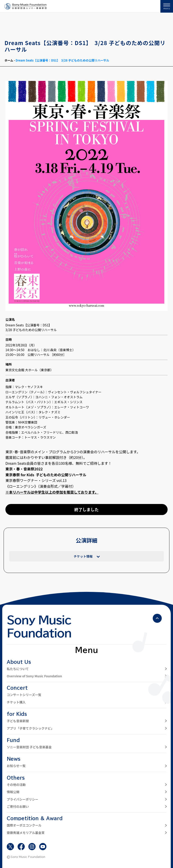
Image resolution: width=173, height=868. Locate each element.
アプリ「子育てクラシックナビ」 (30, 728)
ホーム (9, 60)
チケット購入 (16, 702)
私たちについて (18, 669)
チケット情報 (83, 556)
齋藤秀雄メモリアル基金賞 (26, 833)
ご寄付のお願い (18, 806)
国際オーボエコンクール (24, 825)
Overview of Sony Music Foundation (34, 676)
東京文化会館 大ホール (22, 370)
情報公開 (13, 792)
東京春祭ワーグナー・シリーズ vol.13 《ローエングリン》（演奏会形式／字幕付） (41, 483)
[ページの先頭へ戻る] (157, 618)
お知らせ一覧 (16, 766)
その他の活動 (16, 785)
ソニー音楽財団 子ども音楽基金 (29, 747)
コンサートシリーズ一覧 (24, 695)
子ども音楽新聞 (18, 721)
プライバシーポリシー (23, 799)
